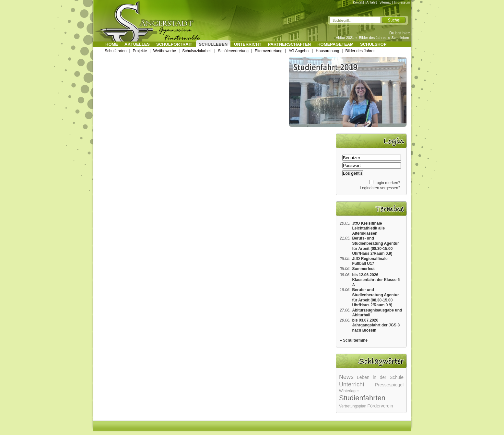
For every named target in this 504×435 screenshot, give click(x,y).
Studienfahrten (362, 398)
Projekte (140, 51)
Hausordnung (327, 51)
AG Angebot (299, 51)
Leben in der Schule (380, 377)
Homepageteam (335, 44)
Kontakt (358, 2)
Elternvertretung (269, 51)
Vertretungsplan (353, 406)
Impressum (402, 2)
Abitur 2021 (345, 38)
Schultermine (355, 340)
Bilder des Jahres (373, 38)
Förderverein (380, 406)
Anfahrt (371, 2)
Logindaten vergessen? (380, 188)
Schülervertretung (233, 51)
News (346, 377)
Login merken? (387, 183)
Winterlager (349, 391)
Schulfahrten (116, 51)
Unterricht (248, 44)
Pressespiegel (389, 385)
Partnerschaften (290, 44)
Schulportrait (174, 44)
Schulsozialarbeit (197, 51)
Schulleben (400, 38)
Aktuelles (137, 44)
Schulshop (373, 44)
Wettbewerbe (165, 51)
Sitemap (386, 2)
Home (112, 44)
